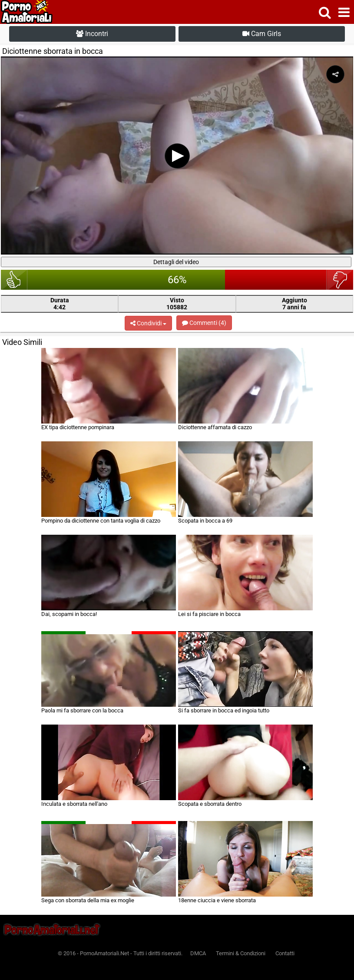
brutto (340, 280)
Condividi (148, 323)
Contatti (285, 953)
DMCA (198, 953)
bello (14, 280)
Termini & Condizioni (241, 953)
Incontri (92, 34)
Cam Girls (262, 34)
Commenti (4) (204, 323)
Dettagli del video (176, 262)
